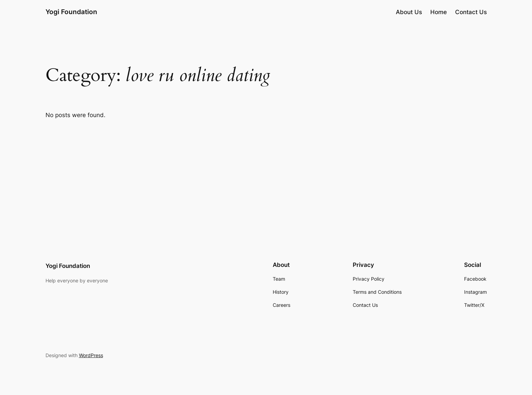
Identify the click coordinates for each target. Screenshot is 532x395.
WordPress (91, 355)
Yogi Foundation (71, 12)
